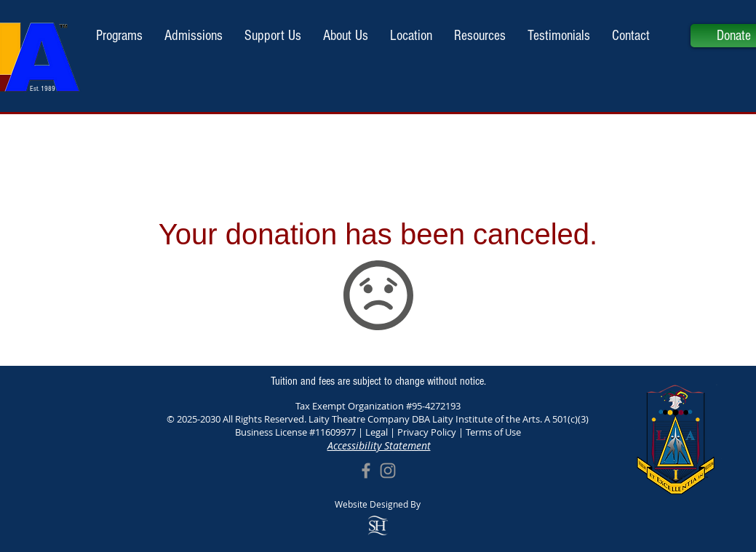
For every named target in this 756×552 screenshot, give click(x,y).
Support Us (378, 355)
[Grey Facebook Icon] (366, 471)
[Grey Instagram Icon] (388, 471)
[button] (194, 36)
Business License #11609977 (295, 432)
